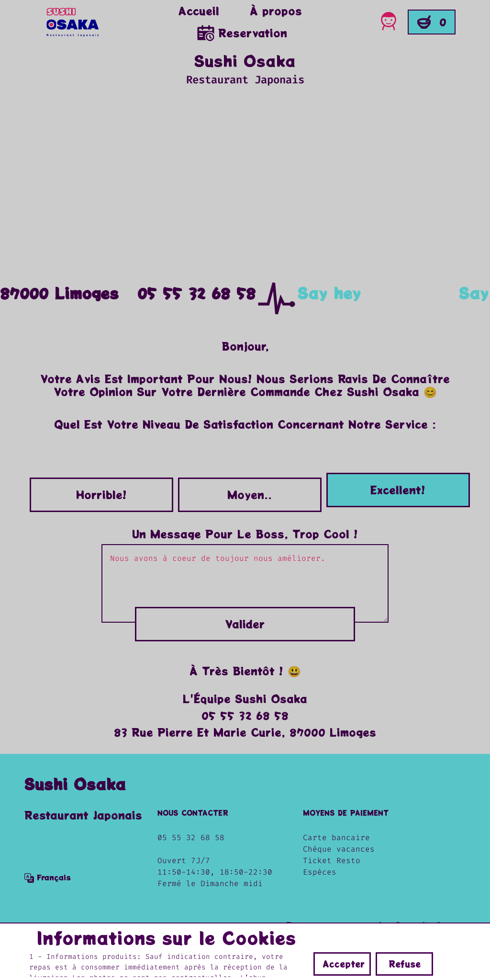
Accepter (344, 964)
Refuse (405, 964)
